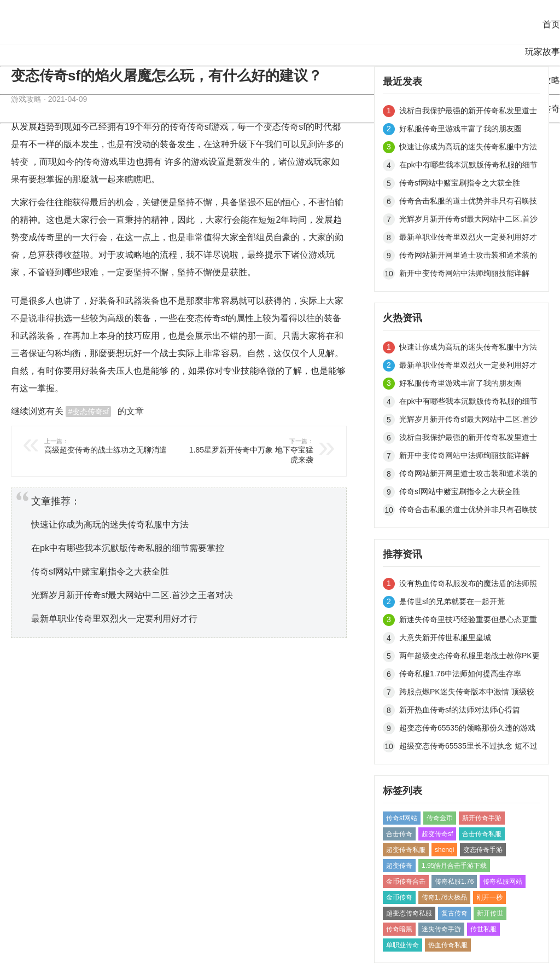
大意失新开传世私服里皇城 (445, 637)
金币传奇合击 (406, 882)
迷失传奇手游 (441, 929)
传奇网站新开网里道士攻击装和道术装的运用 (468, 257)
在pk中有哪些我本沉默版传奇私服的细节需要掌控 (128, 548)
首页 (551, 24)
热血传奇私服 (448, 945)
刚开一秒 (489, 897)
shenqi (444, 850)
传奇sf (199, 127)
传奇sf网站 (402, 818)
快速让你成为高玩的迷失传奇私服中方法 (110, 524)
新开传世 (490, 913)
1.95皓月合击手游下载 (454, 866)
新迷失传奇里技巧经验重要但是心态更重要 (468, 621)
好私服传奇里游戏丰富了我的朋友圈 (460, 129)
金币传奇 (399, 897)
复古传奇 (454, 913)
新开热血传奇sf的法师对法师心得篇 (460, 710)
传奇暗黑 (399, 929)
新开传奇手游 (482, 818)
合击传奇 (399, 834)
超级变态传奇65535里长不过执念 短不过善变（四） (468, 748)
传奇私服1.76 (454, 882)
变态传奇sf (284, 127)
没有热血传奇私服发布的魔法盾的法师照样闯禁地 (468, 585)
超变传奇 (399, 866)
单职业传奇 (402, 945)
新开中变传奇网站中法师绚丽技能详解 (464, 273)
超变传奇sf (437, 834)
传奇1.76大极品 (444, 897)
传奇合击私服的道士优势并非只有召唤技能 (468, 203)
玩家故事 (542, 52)
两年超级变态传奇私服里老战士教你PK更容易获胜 (469, 657)
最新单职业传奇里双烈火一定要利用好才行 (114, 619)
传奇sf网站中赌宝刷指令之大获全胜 (100, 572)
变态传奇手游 (483, 850)
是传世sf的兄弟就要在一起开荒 (452, 601)
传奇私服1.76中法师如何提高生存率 (460, 674)
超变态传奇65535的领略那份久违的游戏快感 (467, 730)
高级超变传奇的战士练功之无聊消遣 (110, 446)
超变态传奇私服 (409, 913)
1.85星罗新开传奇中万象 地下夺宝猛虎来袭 (248, 451)
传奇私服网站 (503, 882)
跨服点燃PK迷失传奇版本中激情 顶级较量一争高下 (467, 694)
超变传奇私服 (406, 850)
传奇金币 (440, 818)
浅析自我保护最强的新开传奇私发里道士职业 (468, 112)
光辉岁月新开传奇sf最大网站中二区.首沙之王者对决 (132, 595)
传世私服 (483, 929)
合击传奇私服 (482, 834)
